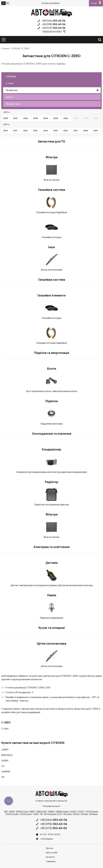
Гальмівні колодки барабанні (52, 212)
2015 (56, 131)
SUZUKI (73, 812)
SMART (32, 812)
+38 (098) (54, 24)
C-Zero (10, 83)
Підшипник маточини (51, 424)
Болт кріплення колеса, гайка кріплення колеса (52, 391)
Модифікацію (13, 104)
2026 (66, 118)
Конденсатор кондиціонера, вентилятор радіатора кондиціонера (52, 472)
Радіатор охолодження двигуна (51, 505)
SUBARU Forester (62, 812)
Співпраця (51, 861)
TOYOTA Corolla (12, 814)
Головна (5, 49)
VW (41, 814)
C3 (3, 766)
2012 (25, 131)
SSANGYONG (42, 812)
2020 (6, 118)
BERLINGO (7, 755)
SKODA (12, 812)
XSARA (5, 761)
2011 (15, 131)
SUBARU (51, 812)
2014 (46, 131)
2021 (15, 118)
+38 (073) (54, 28)
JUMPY (5, 750)
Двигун (10, 97)
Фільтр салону (52, 180)
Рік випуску (12, 90)
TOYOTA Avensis (92, 812)
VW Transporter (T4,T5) (53, 814)
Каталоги (50, 857)
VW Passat (93, 814)
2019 (96, 131)
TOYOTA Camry (26, 814)
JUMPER (6, 772)
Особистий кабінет (51, 3)
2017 (76, 131)
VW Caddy (68, 814)
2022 (26, 118)
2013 (35, 131)
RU (8, 3)
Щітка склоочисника (52, 270)
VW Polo (76, 814)
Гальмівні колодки (51, 237)
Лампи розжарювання (51, 618)
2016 (66, 131)
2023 (36, 118)
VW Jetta (84, 814)
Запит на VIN (51, 853)
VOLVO (36, 814)
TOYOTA (81, 812)
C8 (3, 777)
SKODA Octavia (22, 812)
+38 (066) (54, 21)
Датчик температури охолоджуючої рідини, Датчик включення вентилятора (52, 585)
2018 (86, 131)
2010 (5, 131)
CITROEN (16, 49)
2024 (46, 118)
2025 (56, 118)
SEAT (6, 812)
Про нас (50, 848)
